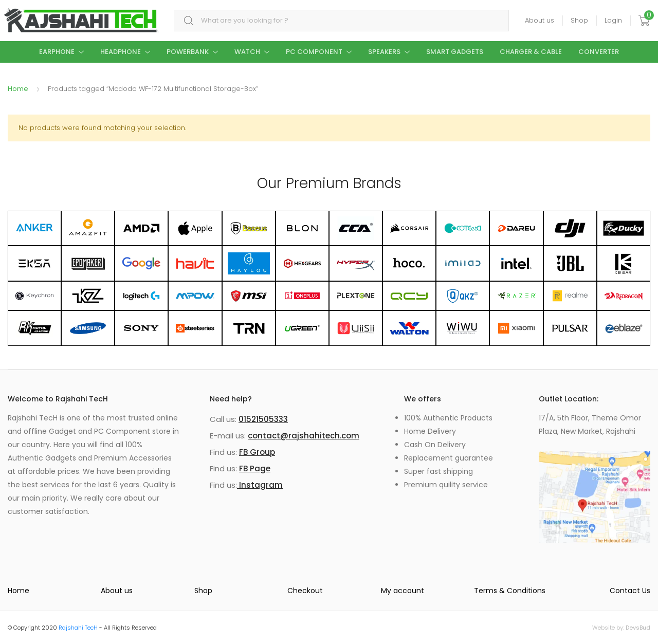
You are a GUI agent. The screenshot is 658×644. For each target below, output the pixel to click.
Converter (599, 52)
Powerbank (188, 52)
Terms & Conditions (510, 591)
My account (403, 591)
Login (613, 20)
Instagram (260, 485)
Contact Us (630, 591)
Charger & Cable (531, 52)
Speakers (384, 52)
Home (18, 89)
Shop (579, 20)
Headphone (121, 52)
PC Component (314, 52)
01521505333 (263, 419)
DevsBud (638, 628)
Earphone (57, 52)
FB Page (255, 468)
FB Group (257, 452)
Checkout (305, 591)
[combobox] (341, 21)
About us (540, 20)
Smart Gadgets (455, 52)
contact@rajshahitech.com (304, 436)
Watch (247, 52)
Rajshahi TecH (78, 628)
